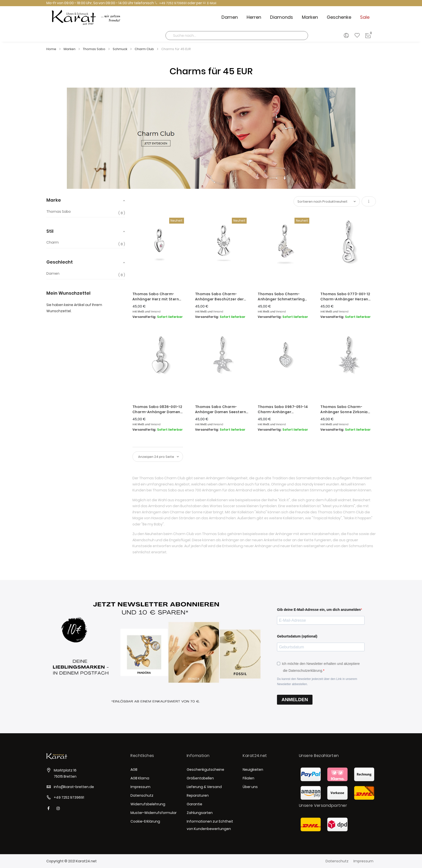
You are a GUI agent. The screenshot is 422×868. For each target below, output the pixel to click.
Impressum (140, 787)
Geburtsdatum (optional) (297, 636)
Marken (70, 49)
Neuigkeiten (253, 770)
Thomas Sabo (94, 49)
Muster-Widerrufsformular (154, 813)
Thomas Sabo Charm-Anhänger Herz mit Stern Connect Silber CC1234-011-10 (158, 297)
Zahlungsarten (200, 813)
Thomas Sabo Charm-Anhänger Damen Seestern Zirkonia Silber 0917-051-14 (221, 409)
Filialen (248, 778)
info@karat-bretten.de (74, 787)
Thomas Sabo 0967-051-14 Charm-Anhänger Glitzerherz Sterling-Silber (283, 409)
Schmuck (120, 49)
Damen (53, 274)
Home (52, 49)
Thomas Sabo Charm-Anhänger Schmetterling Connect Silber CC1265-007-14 (284, 297)
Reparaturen (198, 795)
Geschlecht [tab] (60, 262)
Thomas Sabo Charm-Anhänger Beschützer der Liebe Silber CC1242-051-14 (220, 297)
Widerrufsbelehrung (148, 804)
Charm (53, 242)
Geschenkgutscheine (205, 770)
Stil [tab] (50, 231)
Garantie (194, 804)
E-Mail (210, 3)
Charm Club (145, 49)
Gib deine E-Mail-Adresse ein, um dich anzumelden (319, 610)
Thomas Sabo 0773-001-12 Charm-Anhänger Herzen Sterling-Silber (345, 297)
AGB (134, 770)
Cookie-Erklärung (145, 821)
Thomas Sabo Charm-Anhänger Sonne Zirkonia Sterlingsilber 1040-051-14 (345, 409)
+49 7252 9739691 (171, 3)
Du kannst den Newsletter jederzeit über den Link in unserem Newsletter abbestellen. (317, 682)
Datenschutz (142, 795)
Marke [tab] (54, 200)
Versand (156, 312)
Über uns (250, 787)
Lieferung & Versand (204, 787)
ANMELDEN (295, 700)
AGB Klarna (140, 778)
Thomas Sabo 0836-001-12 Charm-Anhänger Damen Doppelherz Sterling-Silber (158, 409)
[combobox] (237, 36)
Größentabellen (200, 778)
